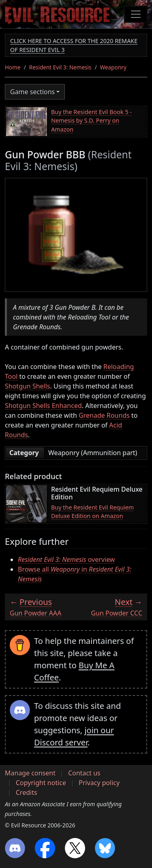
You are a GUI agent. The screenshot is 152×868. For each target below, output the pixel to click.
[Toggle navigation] (136, 14)
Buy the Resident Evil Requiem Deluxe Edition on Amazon (92, 512)
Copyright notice (41, 783)
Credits (27, 792)
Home (13, 67)
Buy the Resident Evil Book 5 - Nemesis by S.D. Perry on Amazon (91, 121)
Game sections (32, 92)
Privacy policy (99, 783)
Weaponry (113, 67)
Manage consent (30, 773)
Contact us (84, 773)
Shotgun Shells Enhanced (43, 406)
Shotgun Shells (28, 386)
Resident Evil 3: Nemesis (60, 67)
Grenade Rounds (104, 415)
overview (66, 559)
